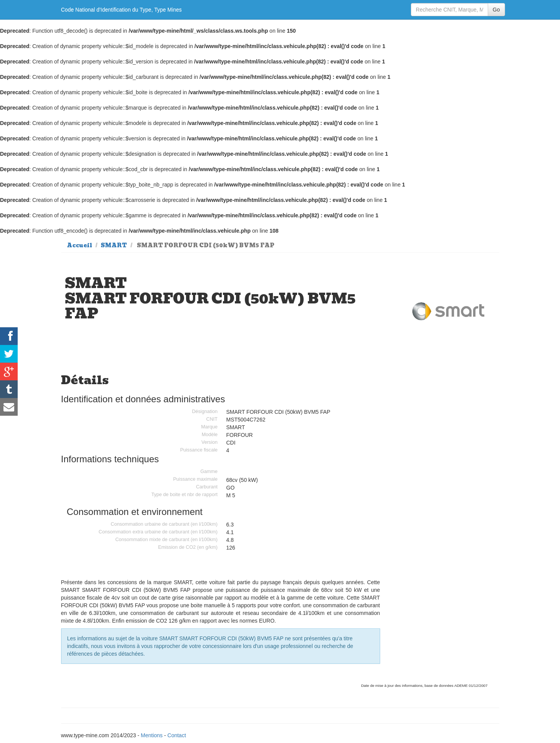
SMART (114, 245)
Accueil (80, 245)
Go (496, 10)
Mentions (152, 735)
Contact (177, 735)
